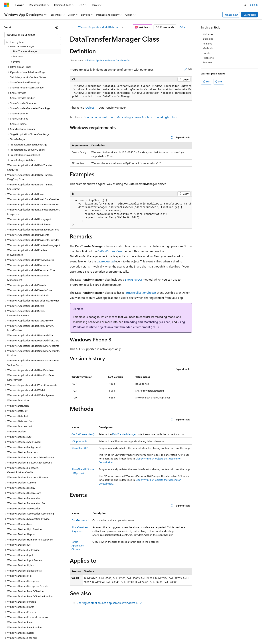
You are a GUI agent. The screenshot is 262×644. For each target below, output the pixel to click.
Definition (208, 34)
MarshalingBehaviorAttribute (135, 117)
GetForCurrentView (110, 251)
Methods (208, 48)
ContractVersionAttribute (99, 117)
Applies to (208, 58)
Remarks (207, 43)
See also (207, 62)
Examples (208, 39)
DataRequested (80, 520)
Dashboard (250, 15)
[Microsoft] (7, 5)
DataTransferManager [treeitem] (25, 51)
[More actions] (191, 27)
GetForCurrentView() (83, 434)
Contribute (65, 633)
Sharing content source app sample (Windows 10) (108, 603)
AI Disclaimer (12, 633)
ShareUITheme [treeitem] (18, 124)
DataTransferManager (124, 434)
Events (206, 53)
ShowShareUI (133, 279)
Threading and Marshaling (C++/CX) (148, 322)
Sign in (254, 5)
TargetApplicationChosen (140, 292)
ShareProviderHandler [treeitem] (22, 98)
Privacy (80, 633)
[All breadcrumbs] (73, 27)
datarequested (106, 261)
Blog (50, 633)
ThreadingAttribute (166, 117)
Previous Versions (33, 633)
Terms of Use (133, 633)
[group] (131, 91)
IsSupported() (79, 441)
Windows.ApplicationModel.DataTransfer (100, 27)
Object (90, 107)
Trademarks (151, 633)
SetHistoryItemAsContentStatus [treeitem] (28, 77)
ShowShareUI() (80, 448)
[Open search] (245, 5)
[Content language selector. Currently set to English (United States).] (21, 624)
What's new (231, 15)
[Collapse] (57, 27)
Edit (188, 69)
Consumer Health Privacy (105, 633)
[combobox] (33, 35)
